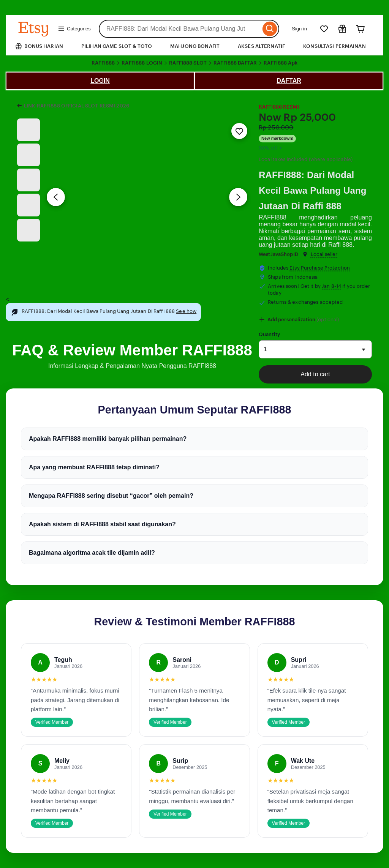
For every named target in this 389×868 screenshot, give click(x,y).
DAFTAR (289, 81)
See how (186, 311)
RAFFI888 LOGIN (142, 63)
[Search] (270, 29)
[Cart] (361, 29)
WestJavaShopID (278, 254)
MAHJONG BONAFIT (195, 46)
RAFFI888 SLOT (188, 63)
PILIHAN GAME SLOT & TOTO (117, 46)
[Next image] (238, 197)
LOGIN (100, 81)
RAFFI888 (103, 63)
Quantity (269, 334)
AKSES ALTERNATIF (261, 46)
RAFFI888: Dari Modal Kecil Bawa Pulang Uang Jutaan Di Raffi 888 (313, 190)
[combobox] (180, 29)
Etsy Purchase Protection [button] (320, 268)
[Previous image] (56, 197)
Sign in (299, 29)
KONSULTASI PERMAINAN (334, 46)
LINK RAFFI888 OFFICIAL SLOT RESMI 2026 (77, 106)
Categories (74, 29)
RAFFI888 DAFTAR (235, 63)
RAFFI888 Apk (281, 63)
